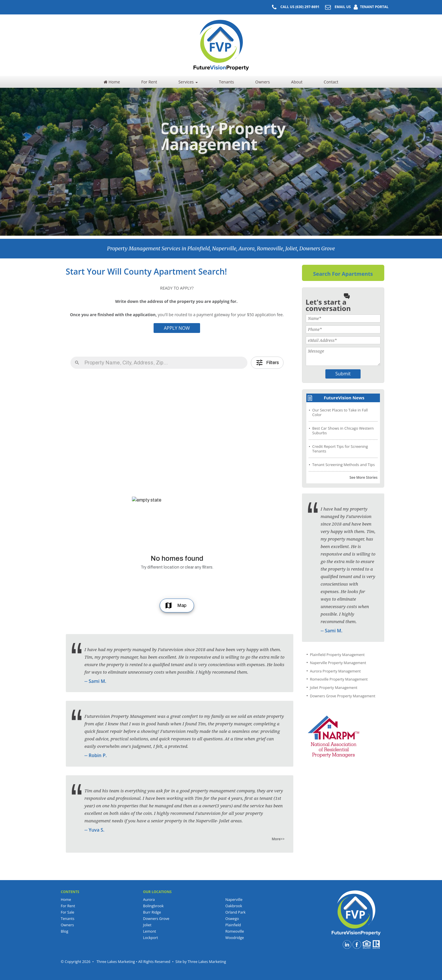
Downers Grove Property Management (343, 696)
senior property (167, 821)
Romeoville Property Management (339, 679)
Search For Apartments (343, 274)
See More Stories (363, 477)
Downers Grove (156, 919)
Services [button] (188, 82)
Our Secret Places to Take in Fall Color (340, 412)
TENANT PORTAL (370, 7)
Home (112, 82)
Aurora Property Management (335, 671)
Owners (263, 82)
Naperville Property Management (338, 663)
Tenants (226, 82)
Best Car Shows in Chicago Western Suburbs (343, 431)
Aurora (149, 900)
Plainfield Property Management (337, 655)
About (297, 82)
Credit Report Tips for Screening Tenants (340, 449)
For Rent (149, 82)
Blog (65, 931)
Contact (331, 82)
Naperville (234, 900)
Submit (343, 374)
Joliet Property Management (334, 688)
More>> (278, 839)
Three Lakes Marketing (207, 962)
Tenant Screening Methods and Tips (344, 465)
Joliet (147, 925)
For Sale (68, 912)
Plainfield (233, 925)
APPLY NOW (177, 328)
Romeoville (235, 931)
